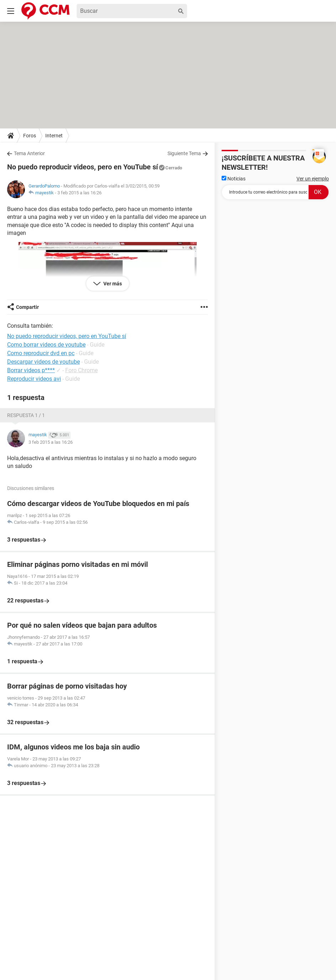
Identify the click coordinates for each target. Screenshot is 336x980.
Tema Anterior (29, 153)
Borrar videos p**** (31, 370)
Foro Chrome (81, 370)
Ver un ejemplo (313, 179)
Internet (54, 136)
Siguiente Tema (184, 153)
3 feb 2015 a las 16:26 (79, 193)
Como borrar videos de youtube (46, 345)
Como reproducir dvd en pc (41, 353)
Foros (30, 136)
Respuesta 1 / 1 (26, 415)
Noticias (234, 179)
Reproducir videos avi (34, 379)
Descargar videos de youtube (43, 362)
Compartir (27, 307)
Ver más (112, 284)
